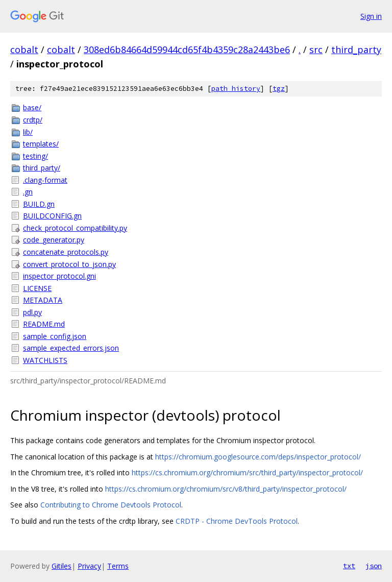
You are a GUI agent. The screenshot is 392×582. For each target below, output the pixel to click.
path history (236, 89)
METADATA (43, 300)
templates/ (41, 144)
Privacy (89, 566)
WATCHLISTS (45, 360)
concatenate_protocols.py (66, 252)
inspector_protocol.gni (59, 276)
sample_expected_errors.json (71, 348)
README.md (44, 324)
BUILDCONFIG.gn (52, 216)
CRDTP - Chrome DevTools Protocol (237, 521)
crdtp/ (33, 120)
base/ (32, 107)
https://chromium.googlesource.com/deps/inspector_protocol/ (258, 457)
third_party (356, 50)
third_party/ (42, 168)
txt (349, 566)
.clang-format (45, 180)
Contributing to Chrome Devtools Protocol (111, 505)
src (316, 50)
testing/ (35, 156)
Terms (118, 566)
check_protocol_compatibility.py (75, 228)
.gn (28, 192)
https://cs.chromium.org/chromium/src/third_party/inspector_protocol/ (247, 472)
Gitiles (62, 566)
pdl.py (32, 312)
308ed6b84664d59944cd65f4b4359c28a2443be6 (187, 50)
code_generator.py (54, 240)
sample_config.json (55, 336)
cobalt (24, 50)
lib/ (28, 132)
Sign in (371, 16)
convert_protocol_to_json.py (69, 264)
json (374, 566)
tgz (279, 89)
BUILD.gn (39, 204)
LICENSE (37, 288)
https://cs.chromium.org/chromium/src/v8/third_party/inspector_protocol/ (226, 489)
